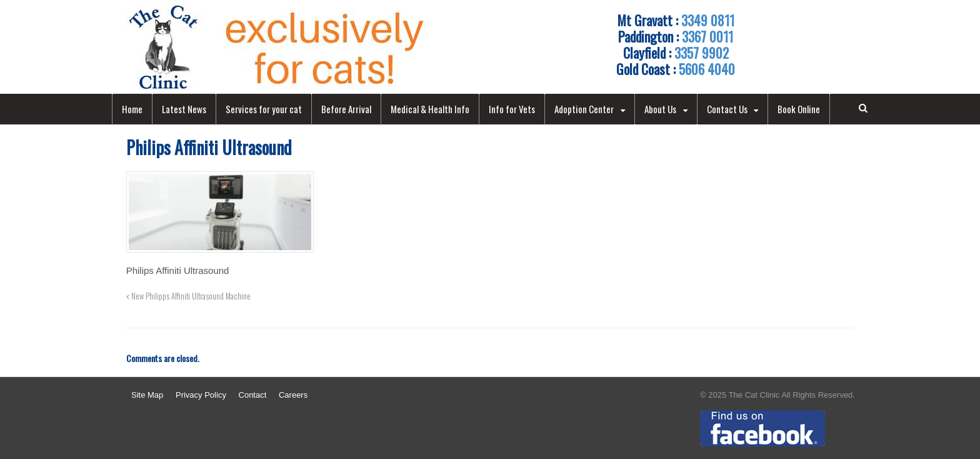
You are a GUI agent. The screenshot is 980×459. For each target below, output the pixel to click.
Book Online (799, 109)
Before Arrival (346, 109)
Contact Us (727, 109)
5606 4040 (707, 69)
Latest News (184, 109)
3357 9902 (702, 53)
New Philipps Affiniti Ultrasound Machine (188, 296)
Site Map (147, 395)
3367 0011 (707, 36)
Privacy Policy (201, 395)
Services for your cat (264, 109)
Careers (293, 395)
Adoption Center (584, 109)
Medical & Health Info (430, 109)
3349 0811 (708, 20)
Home (132, 109)
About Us (660, 109)
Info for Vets (512, 109)
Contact (253, 395)
